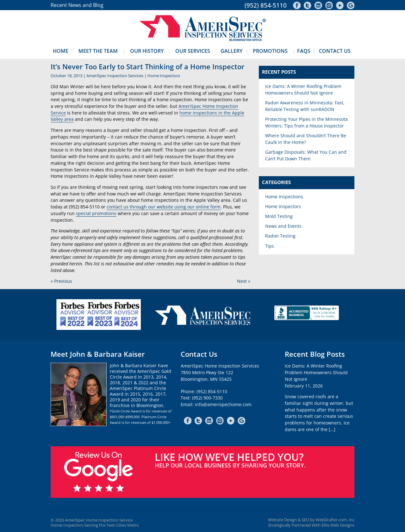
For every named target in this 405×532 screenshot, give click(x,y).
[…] (332, 429)
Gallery (231, 51)
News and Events (283, 226)
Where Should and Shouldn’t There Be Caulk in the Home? (306, 139)
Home (61, 51)
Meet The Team (98, 51)
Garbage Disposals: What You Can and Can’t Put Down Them (306, 155)
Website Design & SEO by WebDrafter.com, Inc (311, 520)
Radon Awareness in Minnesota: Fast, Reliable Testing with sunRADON (305, 106)
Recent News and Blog (77, 5)
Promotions (270, 51)
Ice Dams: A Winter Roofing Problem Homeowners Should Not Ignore (303, 90)
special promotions (96, 213)
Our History (147, 51)
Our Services (193, 51)
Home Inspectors (164, 76)
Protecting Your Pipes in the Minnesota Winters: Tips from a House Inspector (306, 122)
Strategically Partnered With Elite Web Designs (311, 525)
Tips (270, 246)
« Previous (61, 281)
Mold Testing (279, 216)
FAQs (304, 51)
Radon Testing (280, 236)
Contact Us (335, 51)
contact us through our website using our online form (164, 207)
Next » (244, 281)
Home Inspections (284, 197)
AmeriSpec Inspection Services (115, 76)
